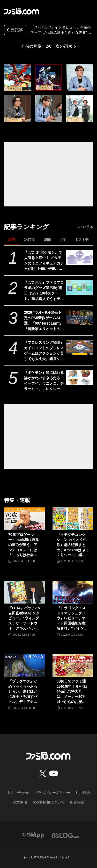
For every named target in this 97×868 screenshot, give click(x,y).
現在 (12, 240)
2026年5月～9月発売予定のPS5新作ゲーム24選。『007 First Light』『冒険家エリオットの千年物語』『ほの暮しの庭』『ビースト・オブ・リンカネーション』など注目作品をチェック (44, 321)
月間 (63, 240)
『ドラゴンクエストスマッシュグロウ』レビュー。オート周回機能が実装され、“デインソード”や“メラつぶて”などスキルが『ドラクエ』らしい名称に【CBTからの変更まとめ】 (72, 618)
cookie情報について (48, 802)
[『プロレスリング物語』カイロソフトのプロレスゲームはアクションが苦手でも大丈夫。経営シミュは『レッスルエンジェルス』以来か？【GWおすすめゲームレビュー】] (80, 347)
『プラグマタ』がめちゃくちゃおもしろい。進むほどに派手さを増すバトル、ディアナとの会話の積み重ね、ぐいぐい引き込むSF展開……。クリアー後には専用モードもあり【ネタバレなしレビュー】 (23, 692)
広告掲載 (77, 802)
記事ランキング (27, 227)
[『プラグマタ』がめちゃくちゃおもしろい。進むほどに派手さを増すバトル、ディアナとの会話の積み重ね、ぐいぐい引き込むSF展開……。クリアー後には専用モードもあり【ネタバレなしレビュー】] (24, 665)
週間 (47, 240)
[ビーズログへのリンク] (66, 835)
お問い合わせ (18, 793)
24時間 (29, 240)
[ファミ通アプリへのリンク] (33, 835)
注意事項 (20, 802)
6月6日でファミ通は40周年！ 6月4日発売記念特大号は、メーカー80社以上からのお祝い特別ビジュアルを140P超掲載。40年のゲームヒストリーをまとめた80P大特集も (73, 692)
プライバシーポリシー (52, 793)
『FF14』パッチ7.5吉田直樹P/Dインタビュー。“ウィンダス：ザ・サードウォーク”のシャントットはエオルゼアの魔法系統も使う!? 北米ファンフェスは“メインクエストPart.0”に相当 (24, 618)
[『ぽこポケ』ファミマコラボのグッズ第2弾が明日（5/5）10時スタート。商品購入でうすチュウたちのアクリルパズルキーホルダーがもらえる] (80, 287)
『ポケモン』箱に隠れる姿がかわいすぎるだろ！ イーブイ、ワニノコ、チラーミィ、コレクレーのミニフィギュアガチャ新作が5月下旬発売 (44, 381)
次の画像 (64, 46)
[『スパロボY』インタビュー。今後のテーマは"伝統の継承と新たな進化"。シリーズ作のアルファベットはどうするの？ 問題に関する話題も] (18, 77)
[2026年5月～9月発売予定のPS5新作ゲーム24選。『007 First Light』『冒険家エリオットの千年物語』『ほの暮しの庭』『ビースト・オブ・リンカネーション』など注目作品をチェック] (80, 317)
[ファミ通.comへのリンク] (22, 11)
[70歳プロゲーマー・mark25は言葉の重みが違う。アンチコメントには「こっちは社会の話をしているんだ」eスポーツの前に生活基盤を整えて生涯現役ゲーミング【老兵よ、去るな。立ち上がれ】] (24, 519)
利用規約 (83, 793)
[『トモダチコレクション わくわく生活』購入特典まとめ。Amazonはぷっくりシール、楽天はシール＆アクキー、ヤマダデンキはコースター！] (73, 519)
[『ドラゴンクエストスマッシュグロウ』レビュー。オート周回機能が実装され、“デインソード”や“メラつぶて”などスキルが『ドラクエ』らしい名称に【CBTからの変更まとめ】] (73, 592)
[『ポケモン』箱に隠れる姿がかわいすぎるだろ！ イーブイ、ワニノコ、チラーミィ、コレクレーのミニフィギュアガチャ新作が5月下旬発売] (80, 377)
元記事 (14, 30)
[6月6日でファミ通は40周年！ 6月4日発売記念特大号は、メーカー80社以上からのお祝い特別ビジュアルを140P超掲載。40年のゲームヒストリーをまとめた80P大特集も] (73, 665)
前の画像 (33, 46)
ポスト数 (82, 240)
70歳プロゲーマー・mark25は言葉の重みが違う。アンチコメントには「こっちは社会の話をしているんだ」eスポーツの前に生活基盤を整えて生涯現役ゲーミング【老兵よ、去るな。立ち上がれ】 (24, 545)
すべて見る (85, 227)
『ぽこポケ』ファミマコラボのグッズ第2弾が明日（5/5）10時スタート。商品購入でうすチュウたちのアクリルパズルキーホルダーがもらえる (44, 291)
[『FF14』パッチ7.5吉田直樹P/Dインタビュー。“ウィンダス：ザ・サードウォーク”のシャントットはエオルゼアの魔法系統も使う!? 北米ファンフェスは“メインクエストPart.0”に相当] (24, 592)
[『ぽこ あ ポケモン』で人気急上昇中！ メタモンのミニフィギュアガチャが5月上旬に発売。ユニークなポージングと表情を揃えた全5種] (80, 257)
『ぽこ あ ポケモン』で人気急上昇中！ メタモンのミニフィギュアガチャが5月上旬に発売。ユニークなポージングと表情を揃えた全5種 (44, 261)
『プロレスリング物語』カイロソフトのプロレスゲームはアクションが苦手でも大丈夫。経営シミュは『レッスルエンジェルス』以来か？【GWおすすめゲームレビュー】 (44, 351)
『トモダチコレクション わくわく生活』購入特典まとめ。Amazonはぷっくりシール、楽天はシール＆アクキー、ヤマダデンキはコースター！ (73, 545)
